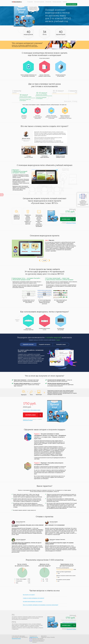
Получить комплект (72, 4)
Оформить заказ (66, 219)
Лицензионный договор (16, 639)
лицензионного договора (71, 223)
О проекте (30, 2)
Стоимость (48, 2)
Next (49, 260)
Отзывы (65, 2)
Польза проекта (57, 2)
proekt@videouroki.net (34, 637)
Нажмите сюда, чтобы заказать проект (32, 410)
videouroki (17, 2)
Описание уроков (39, 2)
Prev (40, 260)
